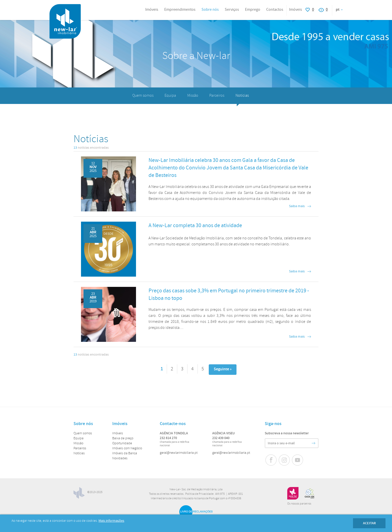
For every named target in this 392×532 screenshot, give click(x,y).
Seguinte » (223, 369)
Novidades (120, 458)
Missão (193, 96)
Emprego (253, 10)
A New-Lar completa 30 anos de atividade (195, 226)
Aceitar (369, 523)
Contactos (275, 10)
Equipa (170, 96)
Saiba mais (297, 206)
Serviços (232, 10)
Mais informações (111, 521)
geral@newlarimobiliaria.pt (179, 453)
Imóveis (118, 433)
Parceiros (217, 96)
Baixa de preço (123, 438)
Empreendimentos (180, 10)
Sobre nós (210, 10)
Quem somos (143, 96)
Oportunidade (122, 443)
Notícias (242, 96)
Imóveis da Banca (125, 453)
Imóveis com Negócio (127, 448)
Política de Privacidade (199, 494)
